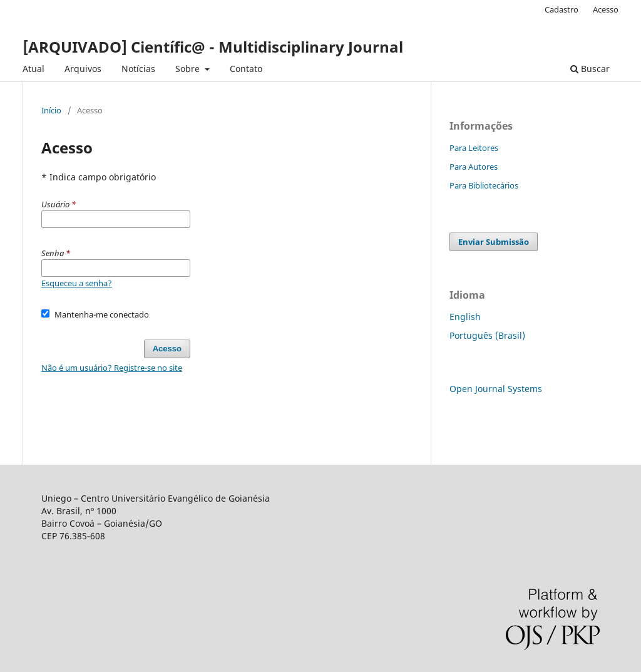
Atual (33, 69)
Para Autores (474, 167)
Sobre (189, 69)
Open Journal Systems (496, 389)
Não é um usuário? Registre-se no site (112, 368)
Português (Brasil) (487, 335)
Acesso (606, 9)
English (465, 317)
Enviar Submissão (494, 242)
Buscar (590, 69)
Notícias (138, 69)
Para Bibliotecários (484, 185)
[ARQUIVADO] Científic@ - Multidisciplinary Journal (213, 47)
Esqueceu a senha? (77, 283)
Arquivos (83, 69)
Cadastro (562, 9)
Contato (246, 69)
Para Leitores (474, 148)
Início (51, 110)
